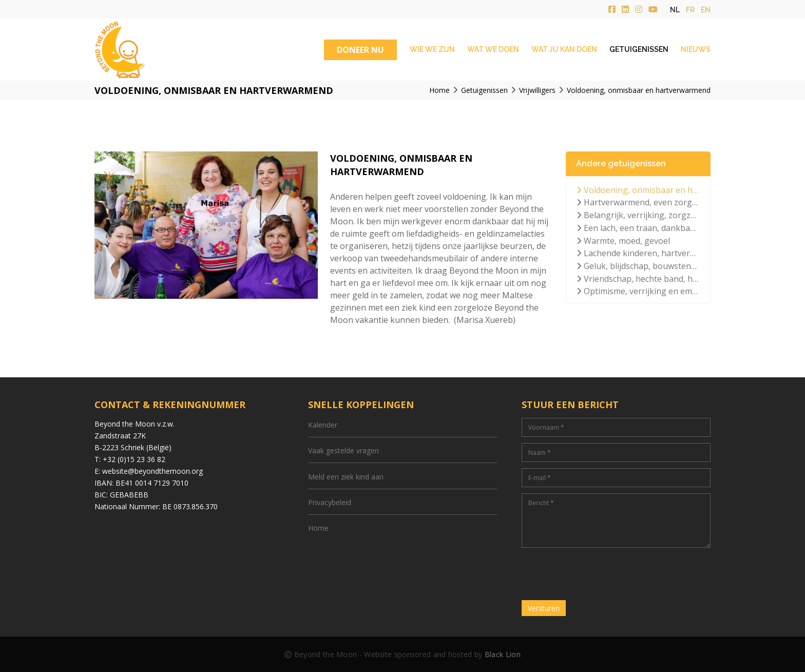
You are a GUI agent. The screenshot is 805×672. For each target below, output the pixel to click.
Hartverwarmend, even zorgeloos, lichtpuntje (638, 202)
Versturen (544, 608)
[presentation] (600, 574)
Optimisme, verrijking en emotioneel (638, 291)
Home (318, 528)
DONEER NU (360, 50)
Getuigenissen (639, 49)
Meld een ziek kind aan (346, 477)
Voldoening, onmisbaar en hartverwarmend (638, 190)
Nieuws (696, 49)
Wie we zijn (432, 49)
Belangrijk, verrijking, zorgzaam (638, 215)
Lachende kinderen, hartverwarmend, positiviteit (638, 253)
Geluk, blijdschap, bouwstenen (638, 266)
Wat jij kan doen (564, 49)
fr (690, 10)
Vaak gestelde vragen (343, 450)
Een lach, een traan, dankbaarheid (638, 228)
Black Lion (503, 654)
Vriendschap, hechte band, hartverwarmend (638, 279)
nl (675, 10)
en (706, 10)
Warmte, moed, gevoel (623, 241)
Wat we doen (493, 49)
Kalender (323, 425)
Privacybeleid (330, 502)
